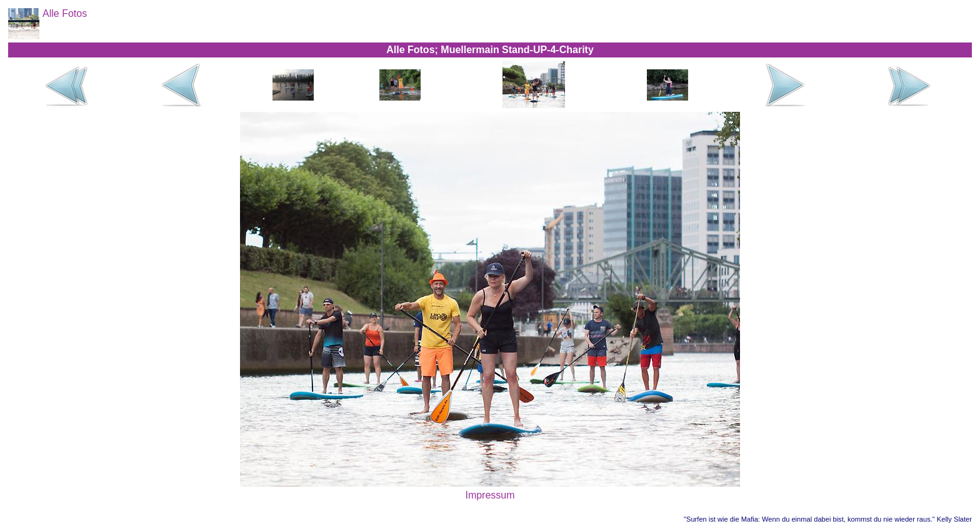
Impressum (490, 495)
